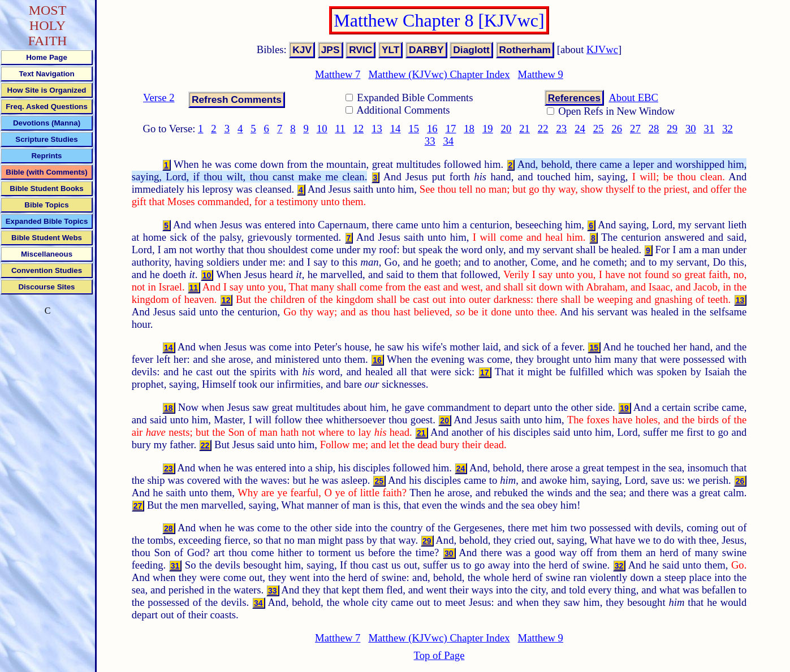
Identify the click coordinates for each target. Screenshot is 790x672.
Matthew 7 (338, 74)
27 (635, 129)
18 (469, 129)
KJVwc (602, 49)
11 (340, 129)
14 (396, 129)
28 (654, 129)
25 (599, 129)
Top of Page (439, 655)
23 (561, 129)
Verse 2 (159, 97)
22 (543, 129)
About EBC (633, 97)
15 (414, 129)
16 (432, 129)
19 (488, 129)
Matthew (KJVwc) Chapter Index (439, 74)
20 (506, 129)
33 (430, 141)
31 (709, 129)
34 (448, 141)
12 (358, 129)
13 (377, 129)
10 (322, 129)
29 (672, 129)
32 (728, 129)
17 (451, 129)
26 (617, 129)
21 (524, 129)
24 (580, 129)
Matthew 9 (541, 74)
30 (691, 129)
